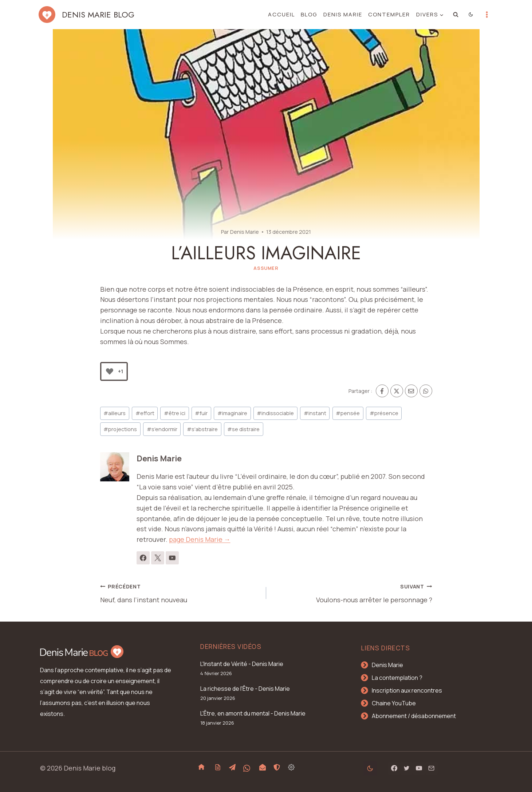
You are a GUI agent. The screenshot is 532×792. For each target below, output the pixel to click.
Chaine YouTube (394, 703)
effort (145, 413)
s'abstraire (202, 429)
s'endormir (162, 429)
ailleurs (115, 413)
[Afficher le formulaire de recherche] (456, 15)
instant (315, 413)
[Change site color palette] (471, 15)
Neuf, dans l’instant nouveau (180, 592)
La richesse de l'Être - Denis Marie (245, 689)
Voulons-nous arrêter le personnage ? (352, 592)
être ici (175, 413)
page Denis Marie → (200, 539)
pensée (348, 413)
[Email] (411, 391)
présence (384, 413)
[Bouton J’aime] (110, 371)
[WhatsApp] (426, 391)
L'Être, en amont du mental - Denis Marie (253, 713)
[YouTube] (419, 768)
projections (120, 429)
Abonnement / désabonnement (414, 716)
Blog (309, 14)
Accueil (281, 14)
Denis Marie (343, 14)
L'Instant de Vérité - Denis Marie (242, 664)
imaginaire (232, 413)
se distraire (243, 429)
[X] (397, 391)
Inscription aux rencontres (407, 690)
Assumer (266, 268)
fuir (201, 413)
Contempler (389, 14)
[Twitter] (406, 768)
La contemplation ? (397, 678)
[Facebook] (382, 391)
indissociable (275, 413)
